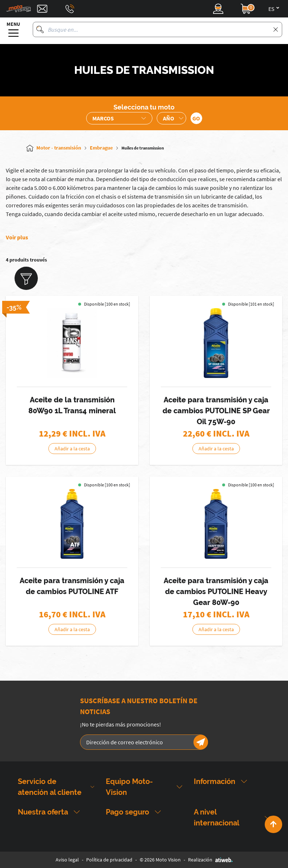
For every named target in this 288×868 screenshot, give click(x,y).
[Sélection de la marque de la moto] (119, 118)
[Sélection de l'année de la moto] (171, 118)
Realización (210, 860)
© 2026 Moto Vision (160, 860)
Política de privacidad (109, 860)
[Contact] (42, 9)
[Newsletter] (201, 742)
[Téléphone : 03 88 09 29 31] (70, 9)
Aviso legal (67, 860)
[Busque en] (40, 29)
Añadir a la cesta (72, 449)
